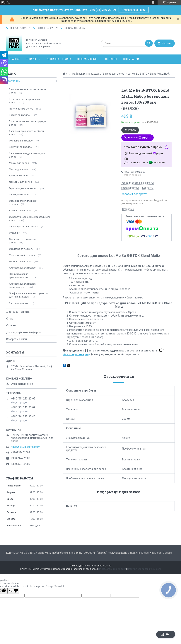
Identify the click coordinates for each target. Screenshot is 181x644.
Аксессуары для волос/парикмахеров (23, 285)
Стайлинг (14, 233)
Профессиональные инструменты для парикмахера (28, 295)
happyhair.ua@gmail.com (26, 447)
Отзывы (11, 325)
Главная (15, 59)
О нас (10, 319)
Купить (132, 130)
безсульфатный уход (77, 354)
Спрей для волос (19, 195)
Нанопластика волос (21, 109)
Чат (166, 634)
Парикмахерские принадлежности (19, 276)
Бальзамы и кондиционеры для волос (27, 155)
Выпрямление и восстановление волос (28, 91)
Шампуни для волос (20, 147)
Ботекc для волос (19, 115)
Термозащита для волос (23, 188)
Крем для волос (18, 176)
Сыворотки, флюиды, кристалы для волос (30, 219)
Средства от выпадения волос (23, 241)
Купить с (139, 138)
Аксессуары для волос (22, 268)
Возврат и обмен (88, 59)
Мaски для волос (19, 163)
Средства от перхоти (21, 249)
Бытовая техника (19, 303)
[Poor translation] (13, 591)
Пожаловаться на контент (112, 569)
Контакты (111, 59)
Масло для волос (19, 169)
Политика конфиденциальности (144, 569)
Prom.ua (107, 566)
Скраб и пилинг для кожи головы (23, 203)
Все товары (13, 81)
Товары (31, 59)
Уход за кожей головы (22, 255)
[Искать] (149, 43)
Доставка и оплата (59, 59)
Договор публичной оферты (23, 332)
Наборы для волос (20, 261)
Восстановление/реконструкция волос (28, 123)
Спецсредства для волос (23, 227)
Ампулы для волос (20, 210)
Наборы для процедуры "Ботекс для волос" (99, 74)
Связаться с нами (134, 10)
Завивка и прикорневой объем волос (26, 133)
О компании (131, 59)
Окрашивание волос (21, 141)
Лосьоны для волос (21, 182)
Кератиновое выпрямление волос (25, 101)
